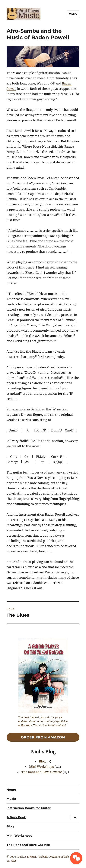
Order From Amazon (43, 737)
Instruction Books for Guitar (29, 808)
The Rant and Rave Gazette (42, 772)
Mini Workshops (41, 767)
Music (11, 799)
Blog (42, 761)
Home (11, 790)
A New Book (16, 817)
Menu (73, 14)
